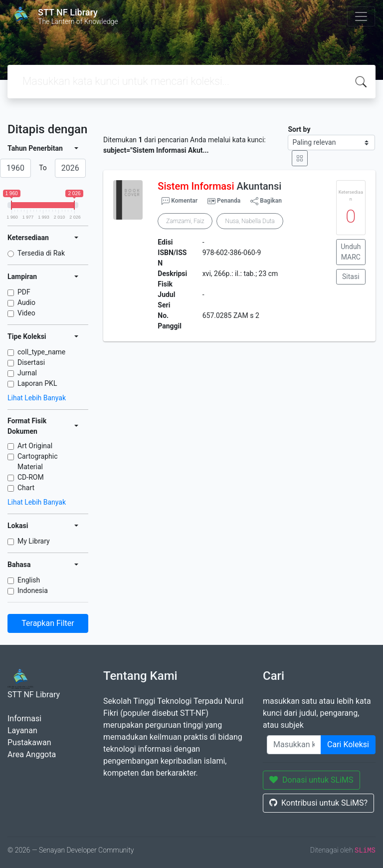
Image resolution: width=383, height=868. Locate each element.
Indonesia (33, 590)
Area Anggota (32, 754)
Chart (26, 488)
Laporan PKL (37, 383)
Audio (26, 302)
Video (26, 313)
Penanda (229, 201)
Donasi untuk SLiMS (311, 780)
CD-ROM (31, 477)
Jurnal (27, 373)
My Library (34, 541)
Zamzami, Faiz (185, 221)
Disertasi (31, 362)
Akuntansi (219, 186)
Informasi (24, 719)
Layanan (22, 730)
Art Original (35, 446)
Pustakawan (29, 742)
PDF (24, 292)
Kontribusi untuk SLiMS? (318, 803)
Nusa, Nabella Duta (250, 221)
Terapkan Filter (48, 623)
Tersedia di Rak (41, 253)
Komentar (180, 201)
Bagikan (266, 201)
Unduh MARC (351, 252)
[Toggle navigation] (361, 16)
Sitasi (351, 277)
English (29, 580)
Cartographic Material (38, 461)
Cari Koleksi (348, 744)
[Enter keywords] (294, 745)
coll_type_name (41, 352)
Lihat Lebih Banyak (37, 398)
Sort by (299, 129)
